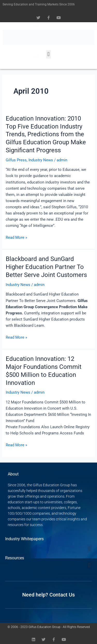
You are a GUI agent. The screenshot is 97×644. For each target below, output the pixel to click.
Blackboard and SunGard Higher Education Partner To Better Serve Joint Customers (46, 267)
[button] (48, 54)
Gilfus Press (16, 160)
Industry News (41, 160)
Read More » (16, 237)
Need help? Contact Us (48, 595)
